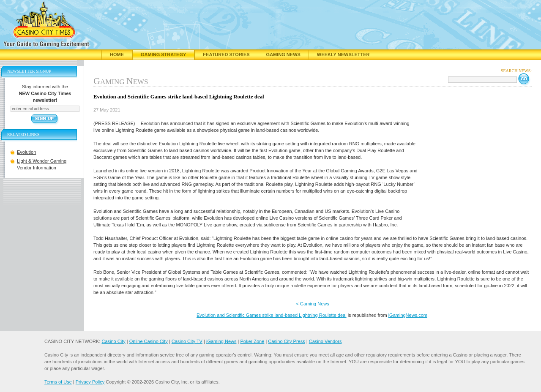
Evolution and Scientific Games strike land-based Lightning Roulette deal (272, 315)
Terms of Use (58, 382)
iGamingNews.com (408, 315)
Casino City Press (286, 341)
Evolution (26, 152)
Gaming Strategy (163, 54)
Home (117, 54)
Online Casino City (149, 341)
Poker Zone (252, 341)
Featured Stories (226, 54)
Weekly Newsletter (343, 54)
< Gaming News (313, 304)
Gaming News (283, 54)
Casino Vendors (325, 341)
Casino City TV (187, 341)
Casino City (113, 341)
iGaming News (221, 341)
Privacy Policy (90, 382)
